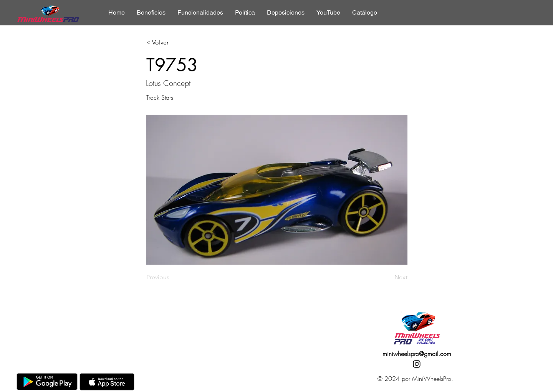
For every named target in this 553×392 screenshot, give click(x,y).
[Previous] (172, 277)
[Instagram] (417, 364)
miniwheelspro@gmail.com (417, 354)
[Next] (388, 277)
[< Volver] (172, 43)
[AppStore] (107, 382)
